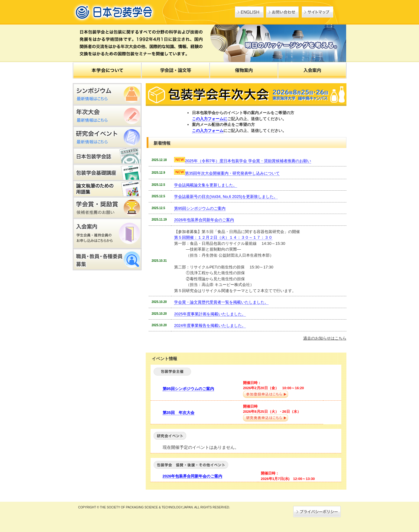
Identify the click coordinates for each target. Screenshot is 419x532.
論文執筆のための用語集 (107, 189)
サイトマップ (317, 12)
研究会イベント (107, 137)
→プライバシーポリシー (317, 512)
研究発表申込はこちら (266, 418)
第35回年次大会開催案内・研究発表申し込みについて (232, 173)
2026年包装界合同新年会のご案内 (204, 220)
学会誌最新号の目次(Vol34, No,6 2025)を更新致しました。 (226, 197)
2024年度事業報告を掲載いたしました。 (210, 325)
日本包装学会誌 (107, 156)
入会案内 (107, 234)
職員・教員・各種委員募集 (107, 259)
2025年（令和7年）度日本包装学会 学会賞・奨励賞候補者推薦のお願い (248, 161)
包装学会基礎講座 (107, 172)
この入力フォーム (208, 131)
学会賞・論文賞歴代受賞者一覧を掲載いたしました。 (221, 302)
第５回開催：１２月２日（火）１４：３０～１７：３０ (223, 237)
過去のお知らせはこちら (325, 338)
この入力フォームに (210, 119)
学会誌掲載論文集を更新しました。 (206, 185)
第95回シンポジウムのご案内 (200, 208)
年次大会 (107, 116)
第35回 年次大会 (179, 413)
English (249, 12)
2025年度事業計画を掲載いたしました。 (210, 314)
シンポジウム (107, 94)
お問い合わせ (282, 12)
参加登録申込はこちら (266, 394)
